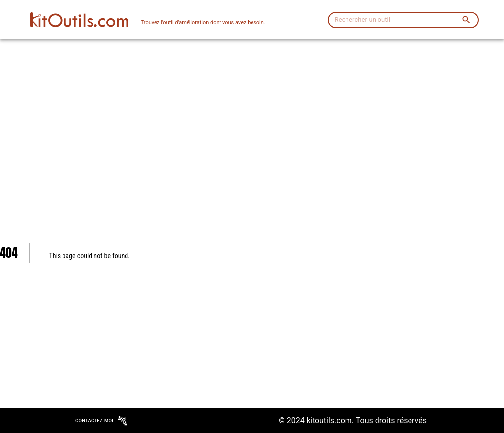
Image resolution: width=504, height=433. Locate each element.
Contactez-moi (101, 421)
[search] (466, 20)
